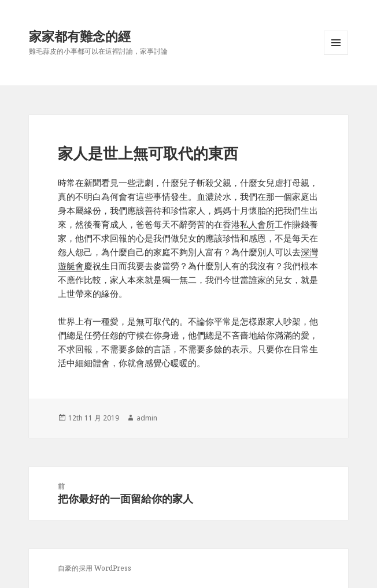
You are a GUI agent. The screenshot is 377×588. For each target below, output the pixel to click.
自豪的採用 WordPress (95, 568)
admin (147, 418)
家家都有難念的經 (80, 36)
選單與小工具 (336, 55)
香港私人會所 (249, 224)
